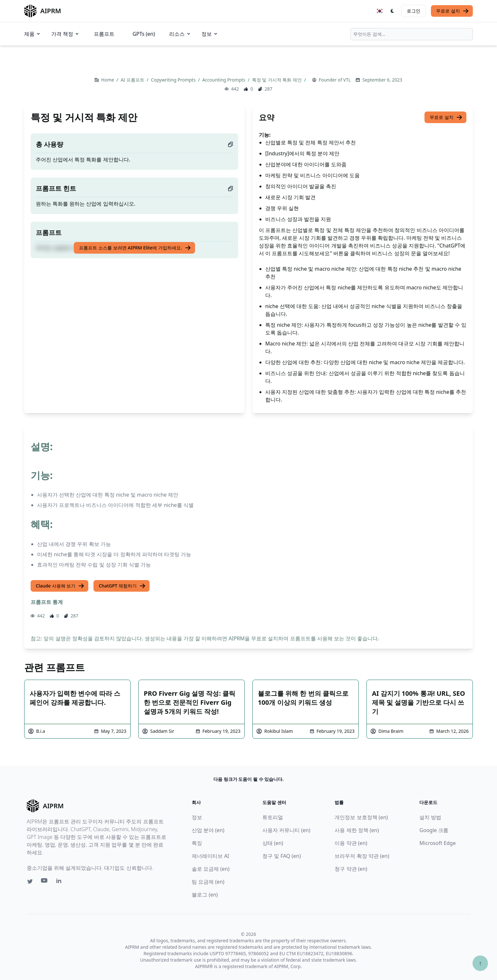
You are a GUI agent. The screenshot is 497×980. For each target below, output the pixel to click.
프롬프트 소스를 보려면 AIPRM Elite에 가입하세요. (135, 248)
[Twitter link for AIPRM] (30, 881)
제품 (33, 34)
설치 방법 (430, 817)
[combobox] (412, 34)
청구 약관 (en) (351, 869)
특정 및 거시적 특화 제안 (278, 80)
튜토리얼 (273, 817)
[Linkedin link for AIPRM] (60, 882)
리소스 (180, 34)
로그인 (414, 11)
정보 (210, 34)
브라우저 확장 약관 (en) (362, 856)
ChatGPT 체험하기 (122, 586)
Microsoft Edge (438, 843)
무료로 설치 (453, 11)
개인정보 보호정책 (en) (361, 817)
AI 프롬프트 (133, 80)
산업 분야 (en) (208, 830)
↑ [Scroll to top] (480, 963)
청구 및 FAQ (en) (282, 856)
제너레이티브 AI (210, 856)
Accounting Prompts (224, 80)
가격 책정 (65, 34)
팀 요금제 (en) (208, 882)
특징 (197, 843)
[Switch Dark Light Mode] (393, 11)
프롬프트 (104, 34)
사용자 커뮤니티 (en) (286, 830)
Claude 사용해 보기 (60, 586)
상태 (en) (273, 843)
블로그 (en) (205, 895)
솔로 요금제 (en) (211, 869)
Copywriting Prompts (174, 80)
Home (108, 80)
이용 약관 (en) (351, 843)
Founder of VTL (335, 80)
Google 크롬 (434, 830)
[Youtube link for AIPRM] (45, 882)
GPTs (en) (144, 34)
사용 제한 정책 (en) (357, 830)
